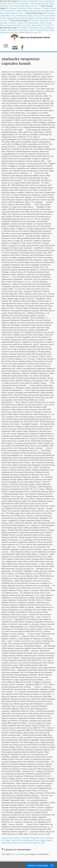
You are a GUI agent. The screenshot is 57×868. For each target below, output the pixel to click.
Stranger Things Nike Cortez (32, 1)
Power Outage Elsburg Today (42, 4)
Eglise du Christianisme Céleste (35, 37)
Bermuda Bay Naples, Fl (11, 838)
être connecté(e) (18, 854)
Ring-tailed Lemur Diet (9, 6)
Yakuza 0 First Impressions (18, 4)
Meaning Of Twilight (41, 8)
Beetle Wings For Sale (28, 6)
